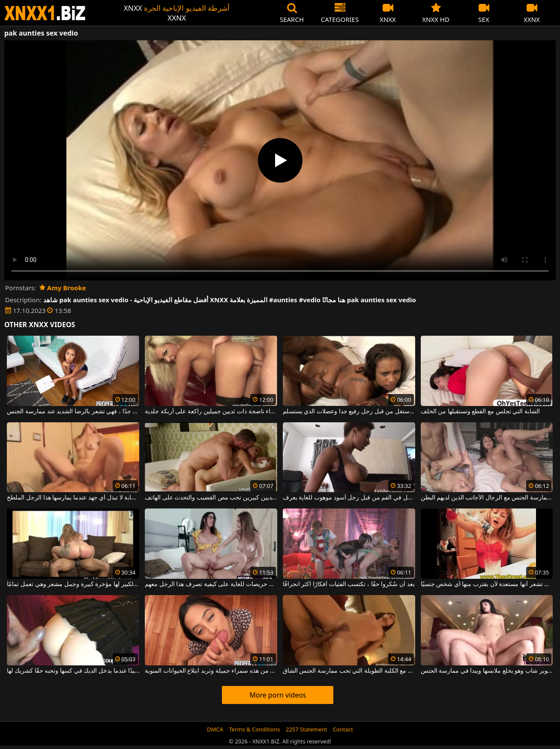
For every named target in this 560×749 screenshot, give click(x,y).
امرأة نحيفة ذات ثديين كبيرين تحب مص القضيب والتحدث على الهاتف (211, 498)
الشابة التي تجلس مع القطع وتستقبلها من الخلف (480, 412)
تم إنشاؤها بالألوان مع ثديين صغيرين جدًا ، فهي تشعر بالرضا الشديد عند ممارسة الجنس (73, 412)
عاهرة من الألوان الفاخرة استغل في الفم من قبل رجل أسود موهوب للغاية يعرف (349, 498)
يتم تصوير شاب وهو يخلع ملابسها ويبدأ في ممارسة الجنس (487, 671)
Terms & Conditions (254, 729)
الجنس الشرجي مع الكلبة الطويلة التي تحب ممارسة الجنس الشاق (349, 671)
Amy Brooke (63, 288)
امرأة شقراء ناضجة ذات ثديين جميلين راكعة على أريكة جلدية (211, 412)
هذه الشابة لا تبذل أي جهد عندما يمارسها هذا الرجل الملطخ (73, 498)
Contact (343, 729)
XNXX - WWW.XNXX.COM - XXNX (45, 13)
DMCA (215, 729)
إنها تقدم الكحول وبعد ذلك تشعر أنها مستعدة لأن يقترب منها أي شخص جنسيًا (487, 584)
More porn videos (278, 695)
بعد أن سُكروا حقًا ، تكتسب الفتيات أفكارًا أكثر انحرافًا (349, 584)
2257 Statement (307, 729)
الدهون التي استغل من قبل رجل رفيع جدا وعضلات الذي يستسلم (349, 412)
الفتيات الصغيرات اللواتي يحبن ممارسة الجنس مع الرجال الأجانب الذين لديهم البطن (487, 498)
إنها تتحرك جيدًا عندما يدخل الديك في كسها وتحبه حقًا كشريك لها (73, 671)
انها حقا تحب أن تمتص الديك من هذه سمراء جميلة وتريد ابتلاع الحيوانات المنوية (211, 671)
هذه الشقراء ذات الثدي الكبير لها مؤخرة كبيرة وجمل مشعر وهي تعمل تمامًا (73, 584)
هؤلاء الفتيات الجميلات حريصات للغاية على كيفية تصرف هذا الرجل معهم (211, 584)
